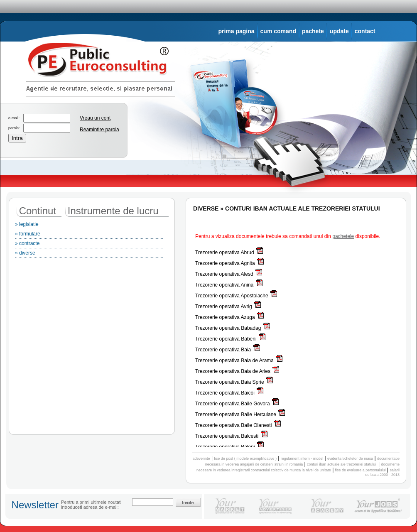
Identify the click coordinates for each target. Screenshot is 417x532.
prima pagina (236, 31)
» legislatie (89, 226)
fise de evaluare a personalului (361, 470)
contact (365, 31)
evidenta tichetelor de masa (350, 458)
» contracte (89, 245)
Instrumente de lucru (113, 211)
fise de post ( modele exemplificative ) (245, 458)
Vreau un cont (95, 118)
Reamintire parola (99, 130)
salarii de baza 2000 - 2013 (382, 472)
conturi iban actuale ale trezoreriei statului (342, 464)
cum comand (278, 31)
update (339, 31)
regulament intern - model (302, 458)
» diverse (89, 254)
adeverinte (201, 458)
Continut (38, 211)
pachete (313, 31)
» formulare (89, 235)
